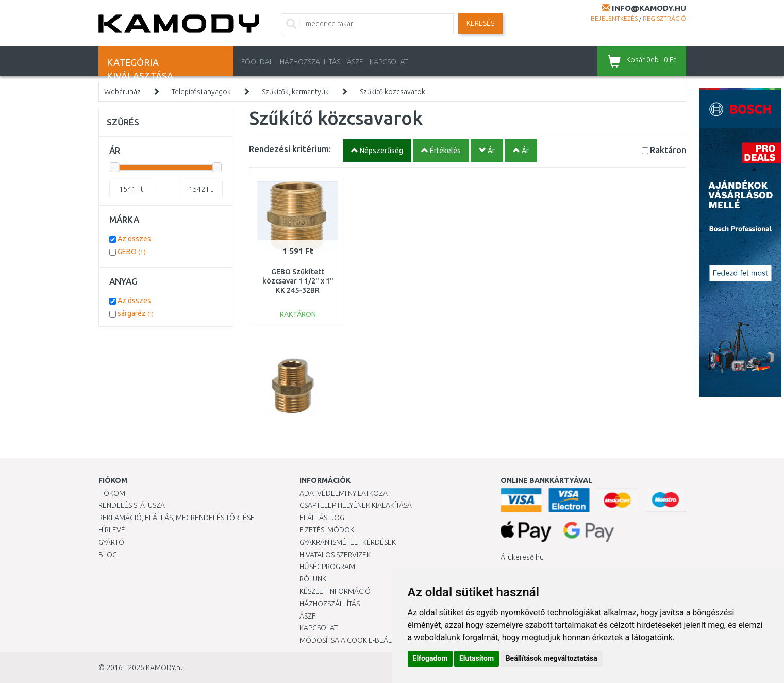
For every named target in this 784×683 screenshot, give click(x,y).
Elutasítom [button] (477, 658)
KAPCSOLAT (389, 62)
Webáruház (122, 92)
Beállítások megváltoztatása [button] (552, 658)
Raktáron (668, 150)
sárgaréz (136, 313)
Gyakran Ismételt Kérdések (348, 542)
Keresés (480, 23)
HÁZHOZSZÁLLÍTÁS (310, 62)
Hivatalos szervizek (335, 555)
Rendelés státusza (132, 505)
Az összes (134, 239)
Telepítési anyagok (201, 92)
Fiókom (112, 493)
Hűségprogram (327, 567)
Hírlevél (114, 530)
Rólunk (313, 579)
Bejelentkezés (614, 18)
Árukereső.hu (522, 557)
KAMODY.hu (165, 668)
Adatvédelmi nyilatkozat (345, 493)
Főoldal (257, 62)
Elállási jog (322, 518)
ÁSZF (355, 62)
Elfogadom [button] (430, 658)
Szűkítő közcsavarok (393, 92)
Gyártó (111, 542)
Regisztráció (664, 18)
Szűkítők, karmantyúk (295, 92)
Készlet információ (335, 591)
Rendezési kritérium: (290, 149)
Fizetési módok (327, 530)
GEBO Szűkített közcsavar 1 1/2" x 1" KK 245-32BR (298, 281)
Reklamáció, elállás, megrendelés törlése (177, 518)
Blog (108, 555)
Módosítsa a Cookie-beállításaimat (364, 640)
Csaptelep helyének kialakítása (356, 505)
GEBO (132, 252)
